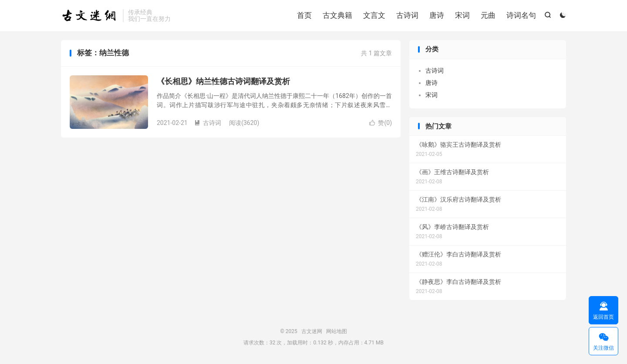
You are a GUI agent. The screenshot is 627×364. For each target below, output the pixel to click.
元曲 (488, 15)
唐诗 (437, 15)
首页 (304, 15)
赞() (381, 123)
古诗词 (407, 15)
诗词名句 (521, 15)
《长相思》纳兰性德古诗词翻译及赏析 (223, 81)
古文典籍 (337, 15)
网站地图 (337, 331)
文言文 (374, 15)
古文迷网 (90, 16)
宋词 (462, 15)
